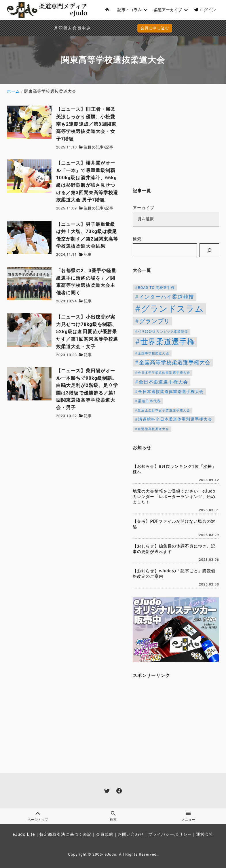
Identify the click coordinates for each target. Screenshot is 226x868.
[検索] (209, 250)
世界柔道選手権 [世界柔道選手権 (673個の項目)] (168, 342)
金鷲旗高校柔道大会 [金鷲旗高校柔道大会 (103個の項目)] (153, 429)
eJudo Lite (24, 834)
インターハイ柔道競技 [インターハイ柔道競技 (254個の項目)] (167, 297)
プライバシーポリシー (170, 834)
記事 (109, 147)
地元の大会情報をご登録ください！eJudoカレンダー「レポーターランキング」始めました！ (174, 497)
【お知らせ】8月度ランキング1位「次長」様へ (175, 469)
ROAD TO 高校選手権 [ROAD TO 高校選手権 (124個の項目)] (156, 288)
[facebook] (119, 791)
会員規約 (105, 834)
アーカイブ (144, 208)
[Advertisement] (176, 142)
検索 (137, 239)
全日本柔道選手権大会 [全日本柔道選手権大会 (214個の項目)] (163, 382)
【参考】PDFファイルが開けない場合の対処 (174, 524)
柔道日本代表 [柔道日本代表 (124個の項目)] (149, 401)
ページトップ (38, 816)
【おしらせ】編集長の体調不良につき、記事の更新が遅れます (174, 549)
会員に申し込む (155, 28)
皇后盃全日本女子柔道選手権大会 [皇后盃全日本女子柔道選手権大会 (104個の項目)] (164, 410)
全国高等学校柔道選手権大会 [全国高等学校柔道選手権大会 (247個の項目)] (175, 363)
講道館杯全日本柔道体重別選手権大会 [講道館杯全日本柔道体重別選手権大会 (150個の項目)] (175, 419)
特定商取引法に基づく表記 (65, 834)
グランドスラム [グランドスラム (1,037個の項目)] (172, 309)
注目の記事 (94, 147)
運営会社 (205, 834)
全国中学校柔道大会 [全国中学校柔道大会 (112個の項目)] (154, 353)
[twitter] (107, 791)
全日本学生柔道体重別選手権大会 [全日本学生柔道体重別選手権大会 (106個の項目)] (164, 373)
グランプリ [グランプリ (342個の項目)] (155, 321)
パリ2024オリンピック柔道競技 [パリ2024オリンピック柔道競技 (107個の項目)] (163, 332)
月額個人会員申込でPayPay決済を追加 (56, 28)
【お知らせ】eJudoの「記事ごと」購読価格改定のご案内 (174, 574)
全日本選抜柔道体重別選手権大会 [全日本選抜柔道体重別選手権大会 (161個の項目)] (171, 392)
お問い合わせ (131, 834)
